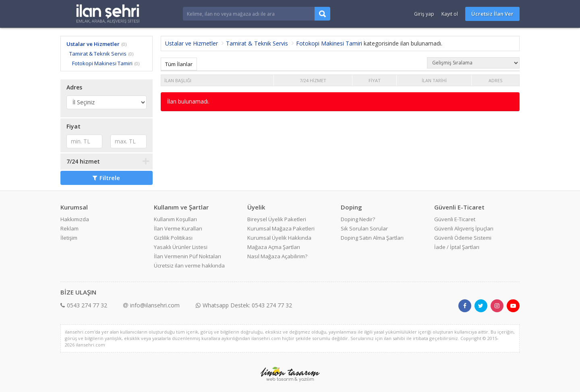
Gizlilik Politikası (173, 238)
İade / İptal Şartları (457, 247)
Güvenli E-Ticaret (455, 219)
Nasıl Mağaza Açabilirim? (277, 256)
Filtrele (106, 178)
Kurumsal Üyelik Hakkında (279, 238)
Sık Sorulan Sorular (364, 228)
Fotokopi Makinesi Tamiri (102, 63)
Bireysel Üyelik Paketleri (277, 219)
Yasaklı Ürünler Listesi (181, 247)
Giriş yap (424, 14)
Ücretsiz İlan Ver (492, 14)
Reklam (69, 228)
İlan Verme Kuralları (178, 228)
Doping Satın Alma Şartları (372, 238)
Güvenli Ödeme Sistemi (463, 238)
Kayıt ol (450, 14)
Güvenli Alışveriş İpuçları (464, 228)
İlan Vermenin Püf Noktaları (187, 256)
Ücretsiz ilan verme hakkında (189, 265)
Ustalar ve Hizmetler (93, 44)
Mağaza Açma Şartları (274, 247)
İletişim (69, 238)
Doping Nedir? (358, 219)
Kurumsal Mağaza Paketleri (281, 228)
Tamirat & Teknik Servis (98, 54)
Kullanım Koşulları (175, 219)
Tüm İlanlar (179, 64)
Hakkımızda (75, 219)
